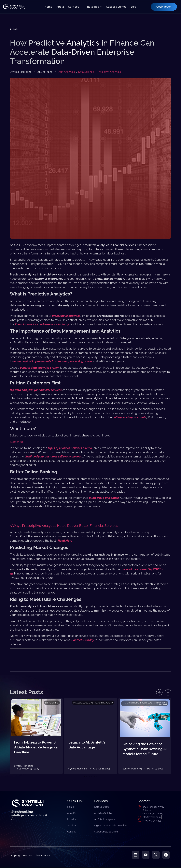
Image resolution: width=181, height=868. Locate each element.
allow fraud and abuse (104, 498)
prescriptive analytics (66, 316)
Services (75, 7)
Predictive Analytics (109, 72)
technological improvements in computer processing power (53, 361)
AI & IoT (128, 703)
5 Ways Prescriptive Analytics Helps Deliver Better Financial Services (64, 526)
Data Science (86, 72)
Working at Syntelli (162, 704)
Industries (94, 7)
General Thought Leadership (99, 703)
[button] (158, 692)
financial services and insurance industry (42, 324)
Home (49, 7)
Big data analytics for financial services (36, 390)
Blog (133, 7)
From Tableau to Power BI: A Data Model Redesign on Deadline (36, 747)
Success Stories (116, 7)
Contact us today (83, 640)
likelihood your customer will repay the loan (53, 456)
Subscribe (16, 442)
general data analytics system (40, 368)
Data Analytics (66, 72)
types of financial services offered (70, 448)
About (60, 7)
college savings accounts (129, 417)
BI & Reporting (52, 703)
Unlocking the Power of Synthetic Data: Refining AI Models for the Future (145, 749)
